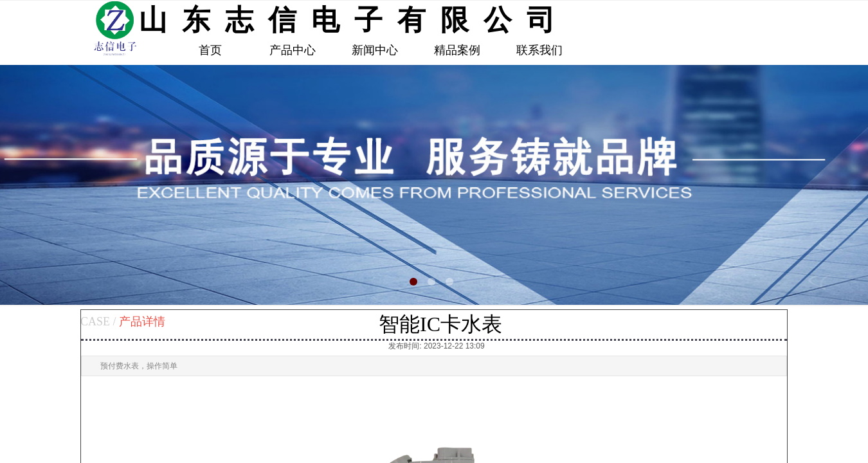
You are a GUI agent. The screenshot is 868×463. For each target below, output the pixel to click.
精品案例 (457, 50)
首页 (210, 50)
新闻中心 (375, 50)
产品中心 (293, 50)
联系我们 (539, 50)
